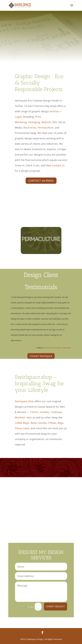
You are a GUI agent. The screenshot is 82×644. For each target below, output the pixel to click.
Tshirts (34, 412)
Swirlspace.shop (24, 401)
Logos (18, 117)
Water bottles (39, 423)
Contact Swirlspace (41, 356)
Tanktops (56, 412)
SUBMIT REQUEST (56, 606)
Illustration (30, 128)
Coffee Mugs (22, 423)
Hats (29, 417)
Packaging (34, 122)
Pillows (52, 423)
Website (46, 122)
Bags (61, 423)
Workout (20, 417)
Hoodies (44, 412)
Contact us (58, 165)
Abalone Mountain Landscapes (58, 348)
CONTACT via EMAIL (41, 181)
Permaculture (46, 128)
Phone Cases (22, 428)
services (54, 111)
